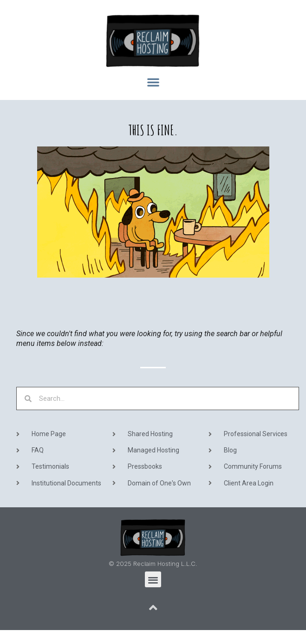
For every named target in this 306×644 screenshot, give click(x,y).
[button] (153, 82)
